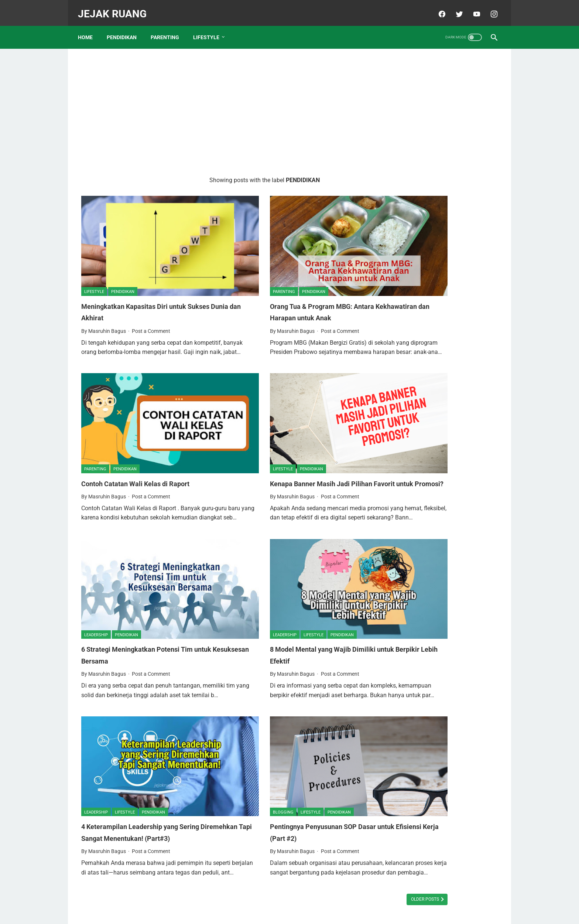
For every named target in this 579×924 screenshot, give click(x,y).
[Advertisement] (221, 106)
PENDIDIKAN (125, 29)
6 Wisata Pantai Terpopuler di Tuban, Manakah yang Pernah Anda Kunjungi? (441, 424)
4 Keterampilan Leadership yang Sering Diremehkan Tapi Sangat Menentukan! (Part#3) (146, 775)
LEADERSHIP (96, 587)
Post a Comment (151, 301)
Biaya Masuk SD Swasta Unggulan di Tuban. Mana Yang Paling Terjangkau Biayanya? (442, 571)
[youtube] (472, 9)
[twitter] (455, 9)
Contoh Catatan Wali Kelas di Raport (141, 439)
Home (89, 29)
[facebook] (438, 9)
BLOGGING (240, 749)
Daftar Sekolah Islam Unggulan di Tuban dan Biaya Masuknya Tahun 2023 (438, 313)
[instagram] (490, 9)
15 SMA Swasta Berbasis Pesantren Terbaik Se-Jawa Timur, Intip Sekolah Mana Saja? (440, 369)
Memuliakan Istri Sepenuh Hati (434, 175)
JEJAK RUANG (116, 9)
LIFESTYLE (210, 29)
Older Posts (338, 857)
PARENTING (168, 29)
